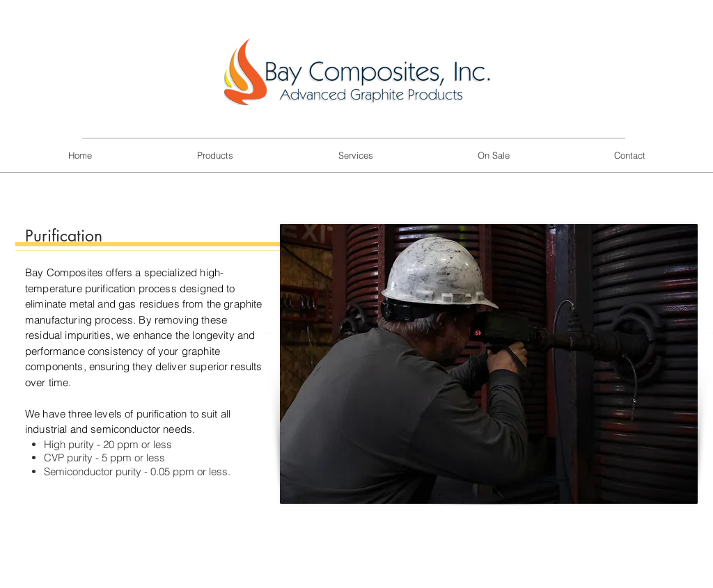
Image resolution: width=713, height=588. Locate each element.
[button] (215, 156)
